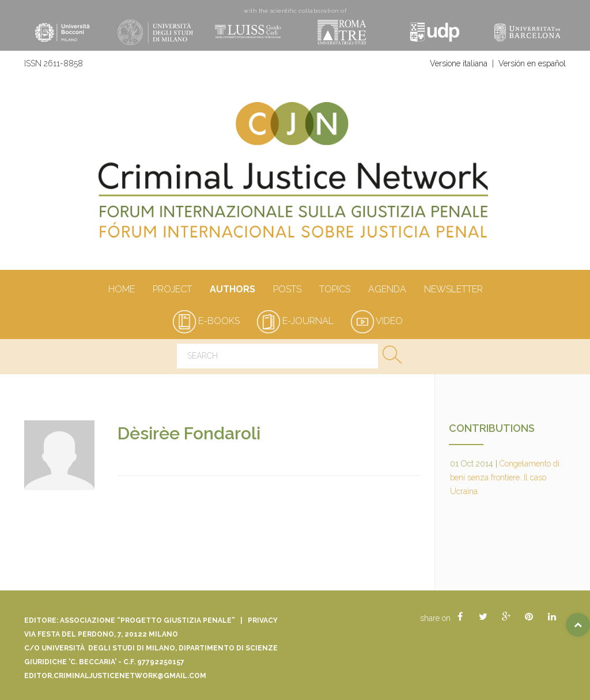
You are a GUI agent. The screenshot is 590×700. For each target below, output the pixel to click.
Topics (334, 290)
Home (121, 290)
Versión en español (532, 63)
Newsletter (453, 290)
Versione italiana (459, 63)
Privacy (263, 620)
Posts (287, 290)
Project (172, 290)
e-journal (295, 321)
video (377, 321)
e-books (206, 321)
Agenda (387, 290)
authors (232, 290)
